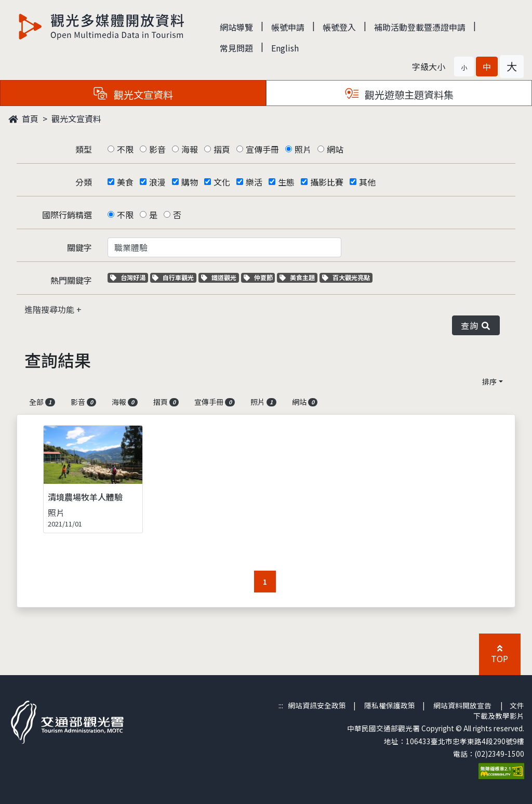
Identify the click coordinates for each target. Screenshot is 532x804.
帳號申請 (288, 27)
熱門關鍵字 (71, 280)
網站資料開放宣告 (462, 705)
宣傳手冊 (262, 149)
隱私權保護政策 (390, 705)
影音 (157, 149)
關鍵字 (79, 247)
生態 (286, 182)
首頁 (23, 118)
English (285, 48)
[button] (464, 67)
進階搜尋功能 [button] (50, 309)
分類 (84, 182)
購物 (190, 182)
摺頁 (222, 149)
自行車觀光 (173, 277)
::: (281, 705)
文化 (222, 182)
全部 (42, 402)
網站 (335, 149)
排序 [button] (489, 381)
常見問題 (236, 48)
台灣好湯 (129, 277)
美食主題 (298, 277)
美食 (125, 182)
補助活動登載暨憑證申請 (420, 27)
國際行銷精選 (67, 215)
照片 (303, 149)
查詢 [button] (476, 325)
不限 (125, 149)
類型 (84, 149)
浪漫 (157, 182)
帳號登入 (339, 27)
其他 (367, 182)
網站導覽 (236, 27)
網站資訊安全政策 (317, 705)
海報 (190, 149)
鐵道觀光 (220, 277)
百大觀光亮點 (346, 277)
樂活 (254, 182)
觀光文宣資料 (76, 118)
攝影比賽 (327, 182)
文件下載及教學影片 (499, 710)
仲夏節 (260, 277)
